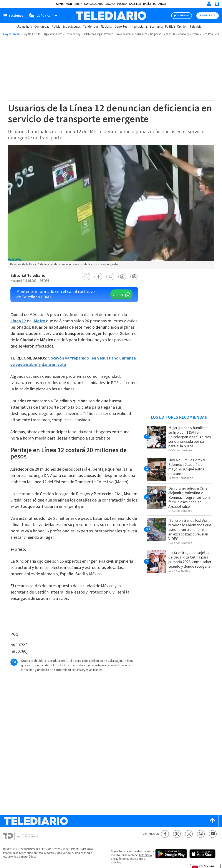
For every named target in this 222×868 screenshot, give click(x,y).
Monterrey (74, 4)
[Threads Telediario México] (201, 834)
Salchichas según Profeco (98, 34)
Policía (56, 27)
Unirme (118, 294)
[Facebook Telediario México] (165, 834)
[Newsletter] (217, 5)
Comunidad (42, 27)
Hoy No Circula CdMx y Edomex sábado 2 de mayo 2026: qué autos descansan (187, 467)
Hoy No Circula (31, 34)
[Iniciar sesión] (209, 4)
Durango (160, 4)
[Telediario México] (111, 16)
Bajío (147, 4)
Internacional (139, 27)
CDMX (60, 4)
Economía (156, 27)
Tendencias (91, 27)
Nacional (107, 27)
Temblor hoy (73, 34)
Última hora (24, 27)
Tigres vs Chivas (53, 34)
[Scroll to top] (212, 821)
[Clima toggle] (42, 16)
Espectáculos (72, 27)
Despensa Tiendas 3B (162, 34)
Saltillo (135, 4)
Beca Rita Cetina (211, 34)
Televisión (196, 27)
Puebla (122, 4)
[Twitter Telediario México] (177, 834)
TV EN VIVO (183, 16)
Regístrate (208, 16)
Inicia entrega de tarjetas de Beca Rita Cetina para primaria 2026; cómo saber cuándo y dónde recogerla (190, 560)
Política (170, 27)
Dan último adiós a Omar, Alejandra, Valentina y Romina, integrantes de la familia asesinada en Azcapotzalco (189, 498)
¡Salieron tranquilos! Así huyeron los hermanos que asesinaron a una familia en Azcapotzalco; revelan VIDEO (190, 530)
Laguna (110, 4)
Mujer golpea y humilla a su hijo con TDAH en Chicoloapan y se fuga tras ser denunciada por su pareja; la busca (190, 437)
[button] (86, 277)
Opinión (182, 27)
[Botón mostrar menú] (14, 16)
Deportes (121, 27)
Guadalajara (93, 4)
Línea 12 (18, 321)
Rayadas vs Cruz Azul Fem (132, 34)
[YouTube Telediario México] (213, 834)
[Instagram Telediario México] (189, 834)
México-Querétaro (188, 34)
